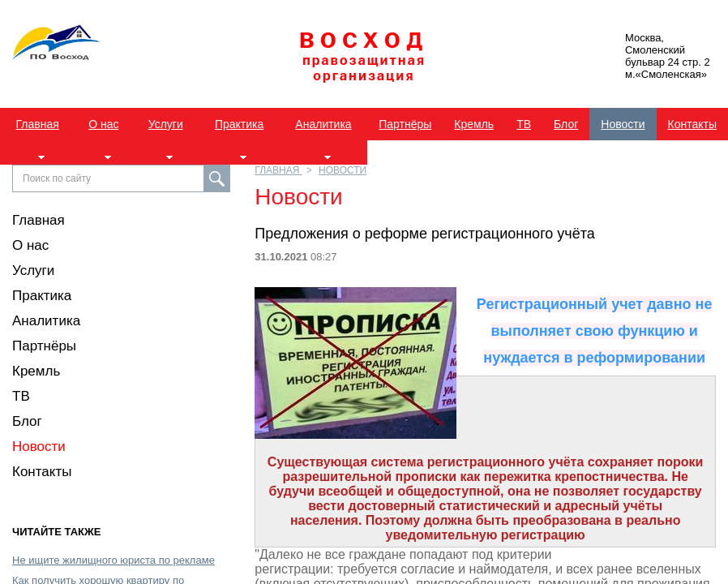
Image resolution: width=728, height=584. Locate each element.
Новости (623, 124)
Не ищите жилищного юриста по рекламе (113, 560)
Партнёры (405, 124)
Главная (38, 124)
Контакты (692, 124)
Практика (239, 124)
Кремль (474, 124)
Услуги (166, 124)
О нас (103, 124)
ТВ (524, 124)
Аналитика (323, 124)
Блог (566, 124)
